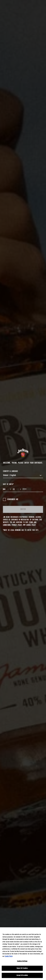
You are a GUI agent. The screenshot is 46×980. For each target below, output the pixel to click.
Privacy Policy (17, 525)
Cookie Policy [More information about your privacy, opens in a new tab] (9, 956)
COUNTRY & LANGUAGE (10, 471)
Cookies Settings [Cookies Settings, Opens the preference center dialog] (22, 961)
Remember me (11, 499)
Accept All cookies (22, 975)
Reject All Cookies (22, 968)
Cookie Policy (31, 525)
